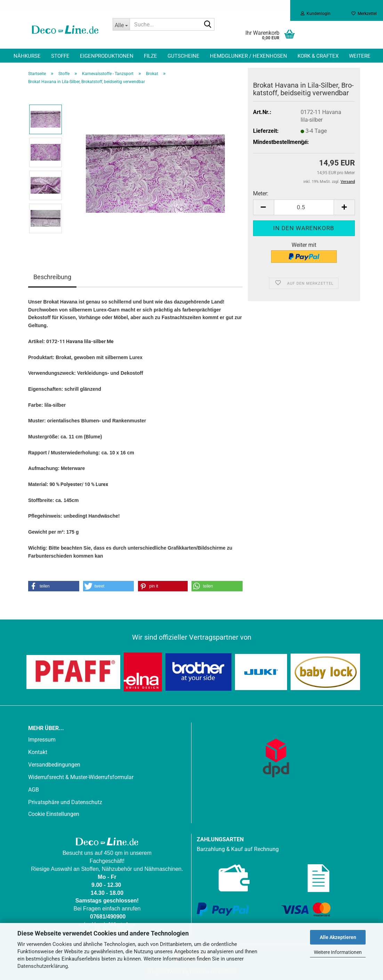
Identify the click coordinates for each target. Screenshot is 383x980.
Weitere (360, 56)
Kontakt (38, 752)
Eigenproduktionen (107, 56)
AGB (34, 790)
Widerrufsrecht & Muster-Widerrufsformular (81, 777)
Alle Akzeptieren (338, 937)
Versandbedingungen (54, 765)
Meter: (261, 193)
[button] (263, 207)
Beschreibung (52, 277)
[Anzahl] (304, 207)
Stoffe (60, 56)
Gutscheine (184, 56)
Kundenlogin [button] (316, 14)
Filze (150, 56)
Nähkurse (27, 56)
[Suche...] (121, 24)
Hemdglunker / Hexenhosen (248, 56)
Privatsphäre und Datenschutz (65, 802)
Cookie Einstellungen (54, 814)
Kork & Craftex (318, 56)
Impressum (42, 740)
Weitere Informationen (338, 952)
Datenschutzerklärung (43, 966)
